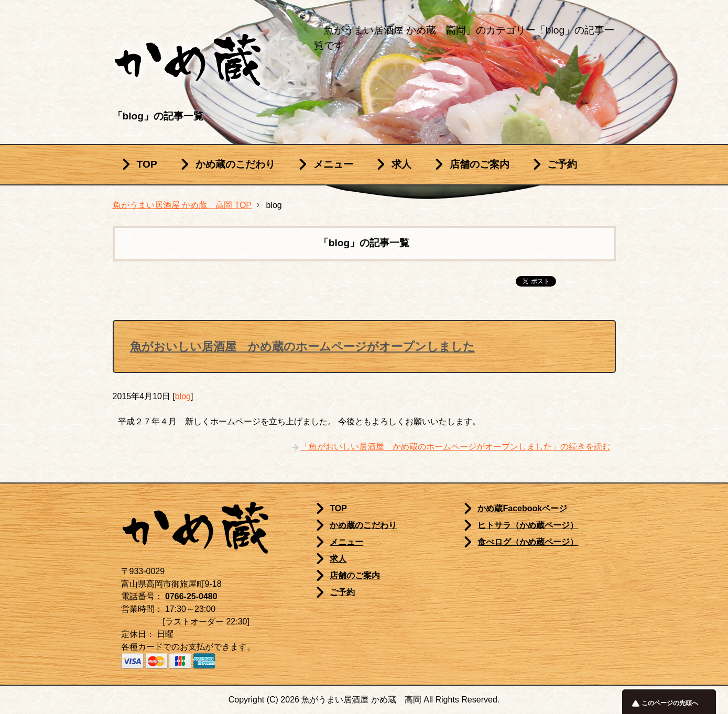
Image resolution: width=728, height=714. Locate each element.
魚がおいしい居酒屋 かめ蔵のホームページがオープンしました (302, 347)
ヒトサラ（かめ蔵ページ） (528, 525)
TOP (147, 164)
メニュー (333, 164)
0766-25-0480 (191, 596)
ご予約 (562, 164)
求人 (401, 164)
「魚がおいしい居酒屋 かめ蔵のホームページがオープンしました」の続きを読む (455, 447)
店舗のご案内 (480, 164)
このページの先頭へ (670, 703)
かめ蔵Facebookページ (522, 508)
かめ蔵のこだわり (235, 164)
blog (183, 396)
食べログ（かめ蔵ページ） (528, 542)
